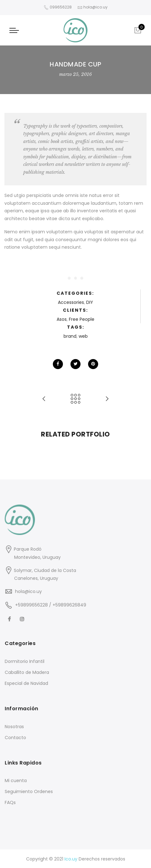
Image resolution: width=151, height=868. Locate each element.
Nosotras (14, 727)
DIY (90, 302)
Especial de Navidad (26, 683)
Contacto (15, 738)
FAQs (10, 802)
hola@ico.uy (28, 591)
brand (70, 336)
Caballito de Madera (27, 672)
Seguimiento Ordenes (29, 791)
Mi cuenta (16, 781)
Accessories (71, 302)
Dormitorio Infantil (25, 661)
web (83, 336)
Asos (62, 319)
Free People (82, 319)
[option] (40, 449)
